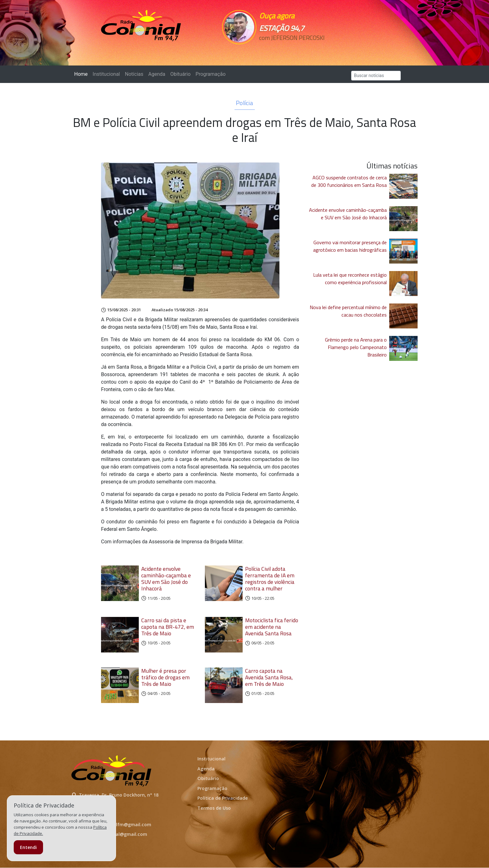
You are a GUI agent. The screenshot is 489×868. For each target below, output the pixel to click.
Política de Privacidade (223, 799)
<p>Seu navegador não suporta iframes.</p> (288, 49)
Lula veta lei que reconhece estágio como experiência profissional (350, 279)
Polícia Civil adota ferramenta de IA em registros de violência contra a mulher (270, 579)
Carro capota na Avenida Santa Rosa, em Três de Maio (269, 678)
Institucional (106, 74)
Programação (211, 74)
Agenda (157, 74)
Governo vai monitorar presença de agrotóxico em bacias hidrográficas (350, 246)
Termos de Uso (214, 809)
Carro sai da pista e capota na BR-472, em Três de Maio (168, 627)
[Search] (376, 76)
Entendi (28, 847)
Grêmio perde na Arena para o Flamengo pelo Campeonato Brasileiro (356, 347)
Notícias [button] (134, 74)
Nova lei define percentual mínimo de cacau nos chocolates (348, 311)
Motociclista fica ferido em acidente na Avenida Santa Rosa (272, 627)
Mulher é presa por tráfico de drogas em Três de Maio (165, 678)
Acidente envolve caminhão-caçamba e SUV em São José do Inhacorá (166, 579)
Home (82, 74)
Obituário (180, 74)
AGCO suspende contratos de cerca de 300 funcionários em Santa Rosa (349, 181)
